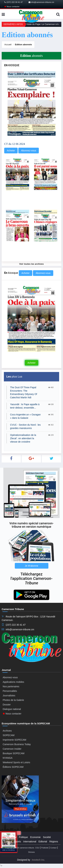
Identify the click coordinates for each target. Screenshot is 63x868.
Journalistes (9, 696)
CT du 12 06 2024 (15, 144)
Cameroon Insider (12, 749)
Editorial (43, 842)
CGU (37, 848)
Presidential (10, 837)
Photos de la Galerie (13, 700)
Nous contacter (12, 7)
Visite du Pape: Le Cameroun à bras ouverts (44, 24)
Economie (35, 837)
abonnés (23, 45)
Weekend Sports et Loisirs (16, 762)
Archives (7, 731)
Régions (54, 842)
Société (47, 837)
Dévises (32, 852)
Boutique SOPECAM (14, 753)
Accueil (8, 45)
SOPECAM (9, 735)
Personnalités (10, 691)
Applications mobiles (13, 682)
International (30, 842)
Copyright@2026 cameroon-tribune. (20, 848)
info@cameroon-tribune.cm (41, 2)
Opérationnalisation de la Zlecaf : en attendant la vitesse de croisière (23, 438)
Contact (53, 848)
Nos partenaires (11, 686)
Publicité (45, 848)
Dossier (7, 705)
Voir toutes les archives (32, 264)
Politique (23, 837)
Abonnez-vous (29, 151)
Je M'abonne (32, 566)
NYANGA (8, 758)
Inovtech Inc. (38, 860)
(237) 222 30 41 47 (14, 2)
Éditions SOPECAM (13, 767)
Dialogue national (12, 709)
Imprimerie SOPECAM (14, 740)
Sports (17, 842)
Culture (8, 842)
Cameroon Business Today (17, 744)
